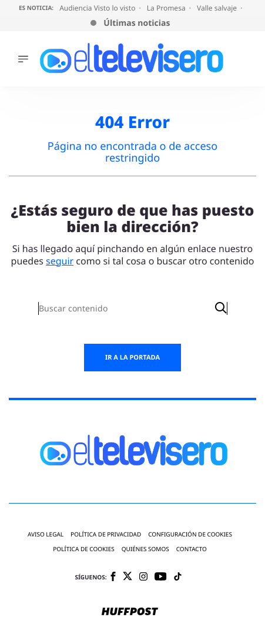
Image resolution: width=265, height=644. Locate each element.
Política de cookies (84, 549)
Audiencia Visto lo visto (98, 8)
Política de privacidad (106, 534)
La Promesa (167, 8)
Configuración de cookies (190, 534)
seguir (60, 261)
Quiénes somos (145, 549)
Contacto (192, 549)
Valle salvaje (218, 8)
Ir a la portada (132, 358)
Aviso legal (46, 534)
